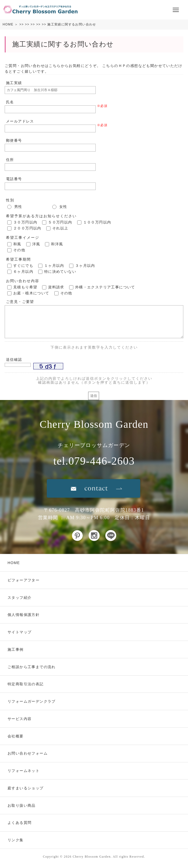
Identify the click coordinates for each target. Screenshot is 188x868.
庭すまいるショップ (26, 788)
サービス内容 (20, 719)
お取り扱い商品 (22, 805)
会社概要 (16, 736)
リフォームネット (24, 771)
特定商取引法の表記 (26, 684)
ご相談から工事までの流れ (32, 667)
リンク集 (16, 840)
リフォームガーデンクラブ (32, 701)
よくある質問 (20, 823)
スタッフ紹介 (20, 598)
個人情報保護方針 (24, 615)
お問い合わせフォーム (28, 753)
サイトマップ (20, 632)
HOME (8, 24)
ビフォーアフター (24, 580)
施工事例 (16, 649)
